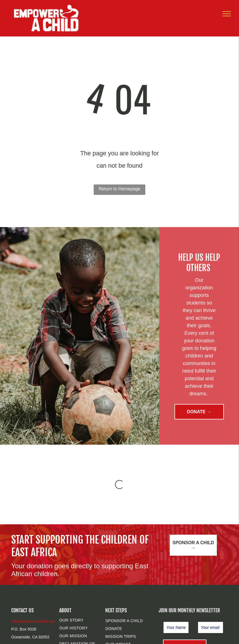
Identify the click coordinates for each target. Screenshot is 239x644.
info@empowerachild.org (33, 621)
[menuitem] (82, 620)
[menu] (227, 14)
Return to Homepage (120, 189)
